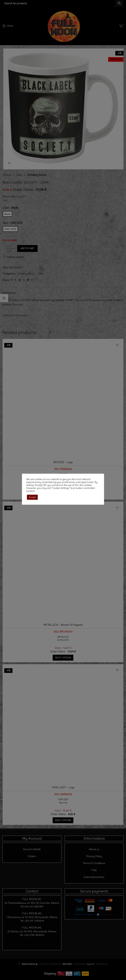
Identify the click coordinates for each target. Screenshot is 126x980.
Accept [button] (32, 497)
